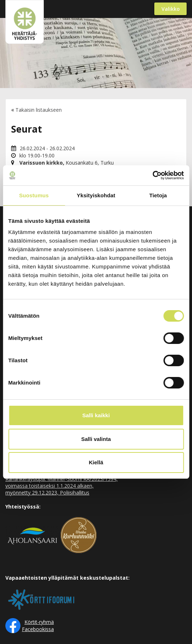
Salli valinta (96, 439)
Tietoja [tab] (158, 195)
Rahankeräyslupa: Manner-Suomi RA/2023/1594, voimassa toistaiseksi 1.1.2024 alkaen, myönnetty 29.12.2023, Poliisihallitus (62, 486)
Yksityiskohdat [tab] (96, 195)
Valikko (171, 9)
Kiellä (96, 462)
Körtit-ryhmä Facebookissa (38, 625)
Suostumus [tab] (34, 195)
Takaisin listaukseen (39, 110)
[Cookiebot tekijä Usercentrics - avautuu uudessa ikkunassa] (152, 175)
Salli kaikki (96, 415)
